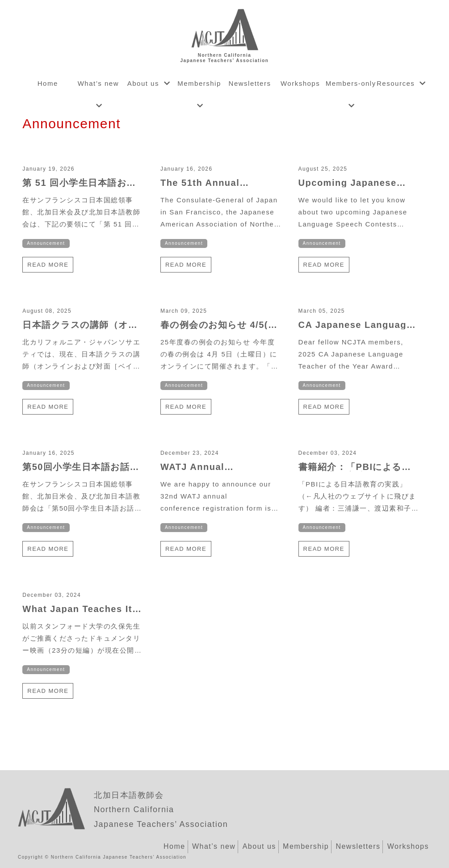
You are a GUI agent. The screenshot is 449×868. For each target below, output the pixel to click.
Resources (396, 83)
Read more (48, 265)
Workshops (300, 83)
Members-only (351, 83)
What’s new (98, 83)
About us (143, 83)
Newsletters (250, 83)
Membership (199, 83)
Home (48, 83)
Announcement (46, 243)
